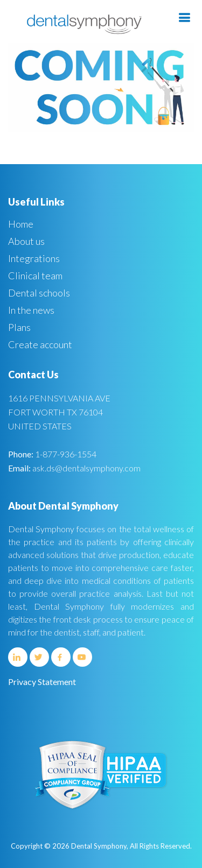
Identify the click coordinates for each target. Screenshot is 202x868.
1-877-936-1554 (66, 454)
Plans (19, 327)
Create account (40, 344)
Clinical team (35, 276)
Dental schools (39, 293)
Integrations (34, 258)
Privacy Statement (42, 682)
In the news (31, 310)
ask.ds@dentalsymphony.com (86, 468)
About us (26, 241)
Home (21, 224)
